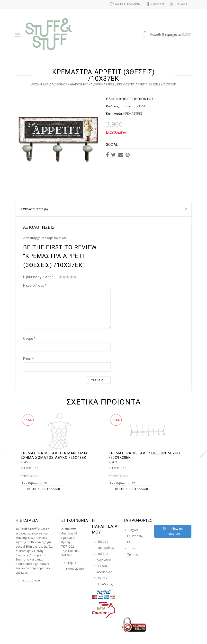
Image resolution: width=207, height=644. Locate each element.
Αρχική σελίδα (42, 84)
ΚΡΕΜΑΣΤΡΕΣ (105, 84)
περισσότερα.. (31, 580)
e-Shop (62, 84)
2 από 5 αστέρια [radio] (62, 278)
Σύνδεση (157, 4)
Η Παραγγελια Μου (105, 526)
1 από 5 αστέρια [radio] (60, 278)
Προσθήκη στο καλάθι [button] (43, 489)
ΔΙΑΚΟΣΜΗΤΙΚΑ (81, 84)
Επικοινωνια (75, 520)
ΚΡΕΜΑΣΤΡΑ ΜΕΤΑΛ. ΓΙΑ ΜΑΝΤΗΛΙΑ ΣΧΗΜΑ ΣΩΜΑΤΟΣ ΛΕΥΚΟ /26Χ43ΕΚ (54, 455)
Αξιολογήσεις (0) (34, 209)
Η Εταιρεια (27, 520)
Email (28, 359)
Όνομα (29, 339)
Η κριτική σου (35, 285)
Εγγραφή (181, 4)
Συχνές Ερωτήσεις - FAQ (136, 536)
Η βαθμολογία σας (38, 277)
